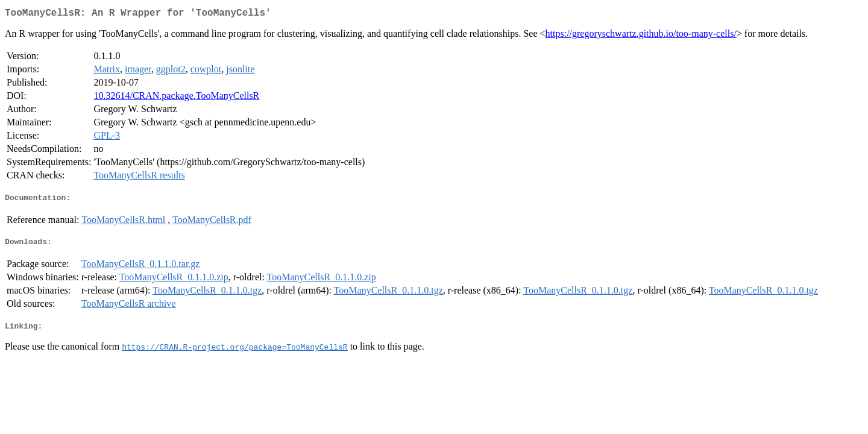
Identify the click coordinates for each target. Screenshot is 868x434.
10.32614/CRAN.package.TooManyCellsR (176, 98)
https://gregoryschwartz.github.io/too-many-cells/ (641, 36)
